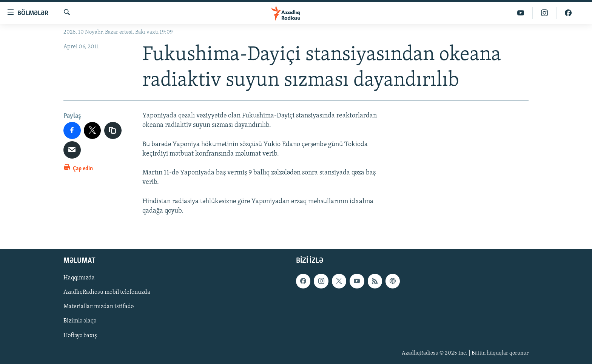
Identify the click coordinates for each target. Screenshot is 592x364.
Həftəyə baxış (80, 336)
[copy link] (113, 131)
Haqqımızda (79, 278)
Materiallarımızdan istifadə (99, 307)
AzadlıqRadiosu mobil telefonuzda (107, 293)
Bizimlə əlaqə (80, 321)
